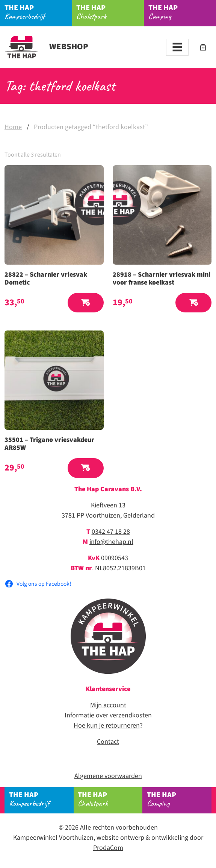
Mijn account (108, 705)
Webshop (46, 47)
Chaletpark (110, 12)
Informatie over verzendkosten (108, 715)
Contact (108, 742)
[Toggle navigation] (177, 47)
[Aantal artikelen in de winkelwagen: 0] (203, 47)
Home (13, 127)
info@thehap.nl (111, 542)
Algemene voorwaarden (108, 776)
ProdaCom (108, 848)
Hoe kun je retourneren (107, 726)
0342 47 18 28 (111, 532)
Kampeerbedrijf (38, 12)
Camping (179, 799)
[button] (86, 303)
